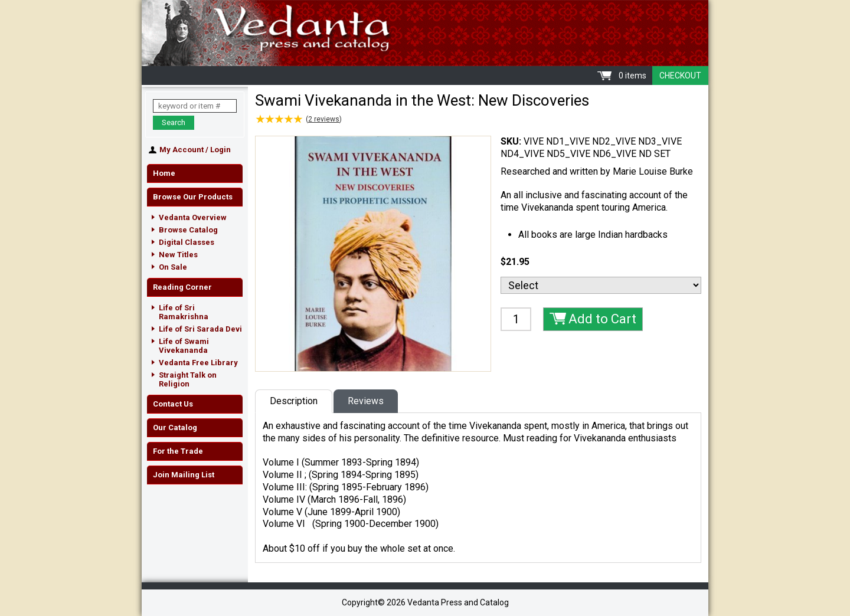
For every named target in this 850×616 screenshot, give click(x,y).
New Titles (178, 255)
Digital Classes (187, 242)
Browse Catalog (188, 230)
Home (164, 173)
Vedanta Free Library (198, 363)
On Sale (173, 267)
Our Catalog (175, 427)
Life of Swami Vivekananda (184, 346)
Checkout (680, 76)
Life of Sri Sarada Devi (200, 329)
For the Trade (178, 451)
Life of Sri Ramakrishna (184, 312)
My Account (182, 150)
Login (220, 150)
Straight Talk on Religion (188, 379)
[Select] (601, 285)
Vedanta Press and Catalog (425, 33)
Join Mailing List (184, 475)
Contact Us (173, 404)
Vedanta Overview (193, 217)
